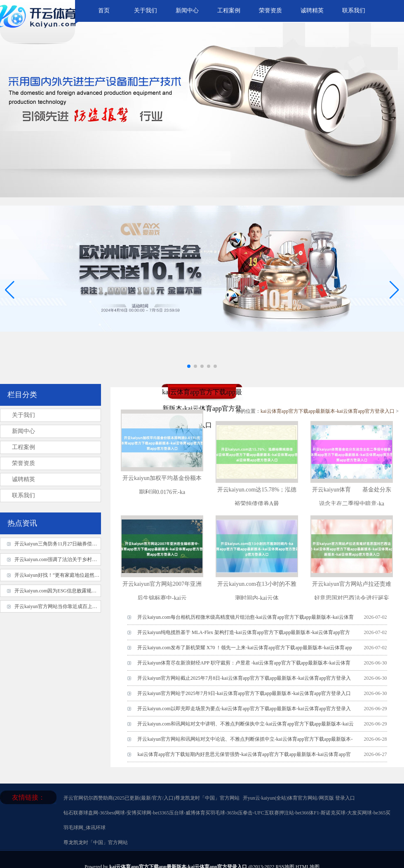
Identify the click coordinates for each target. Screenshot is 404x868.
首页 (104, 11)
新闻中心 (187, 11)
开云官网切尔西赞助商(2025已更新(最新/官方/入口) (119, 798)
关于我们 (146, 11)
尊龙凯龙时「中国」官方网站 (207, 798)
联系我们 (354, 11)
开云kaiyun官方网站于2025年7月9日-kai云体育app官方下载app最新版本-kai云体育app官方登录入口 (244, 693)
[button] (394, 290)
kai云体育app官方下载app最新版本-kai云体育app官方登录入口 (328, 411)
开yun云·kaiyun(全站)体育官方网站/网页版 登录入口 (299, 798)
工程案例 (229, 11)
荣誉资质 (270, 11)
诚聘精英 (312, 11)
